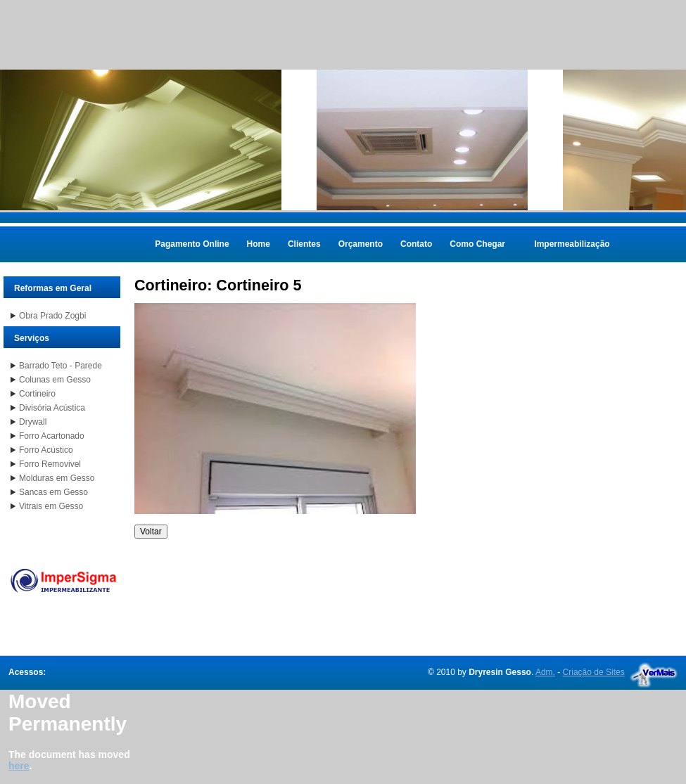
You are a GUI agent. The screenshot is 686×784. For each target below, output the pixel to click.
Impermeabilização (572, 244)
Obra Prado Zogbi (52, 316)
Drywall (33, 422)
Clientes (304, 244)
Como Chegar (477, 244)
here (19, 766)
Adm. (545, 672)
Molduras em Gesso (57, 478)
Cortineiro (37, 394)
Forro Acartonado (52, 436)
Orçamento (361, 244)
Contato (416, 244)
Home (259, 244)
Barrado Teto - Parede (61, 366)
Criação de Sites (594, 672)
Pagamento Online (192, 244)
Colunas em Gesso (55, 380)
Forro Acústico (46, 450)
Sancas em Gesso (53, 492)
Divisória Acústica (52, 408)
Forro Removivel (50, 464)
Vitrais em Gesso (51, 506)
